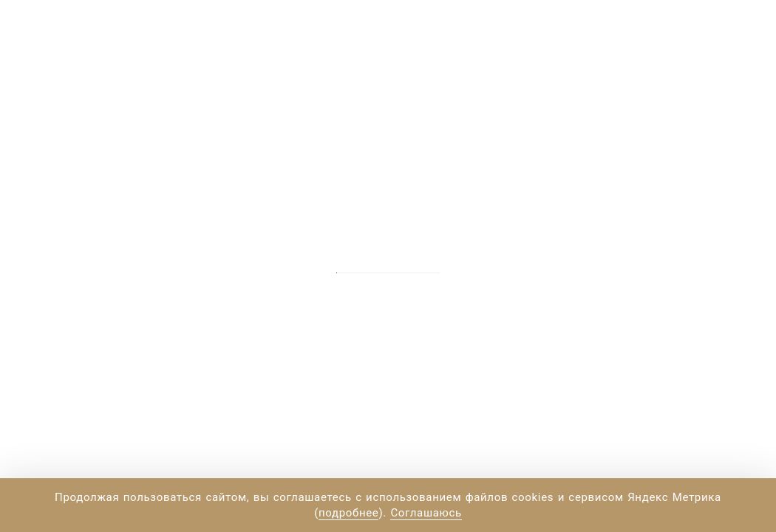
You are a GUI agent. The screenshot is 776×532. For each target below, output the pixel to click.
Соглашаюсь (426, 513)
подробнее (349, 513)
